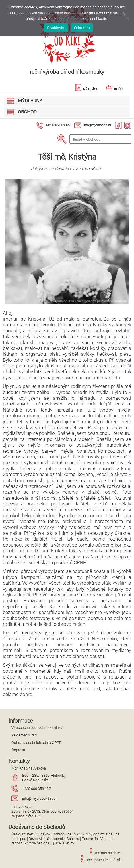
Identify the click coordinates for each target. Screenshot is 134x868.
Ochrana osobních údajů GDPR (36, 743)
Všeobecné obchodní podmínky (37, 728)
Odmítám (82, 28)
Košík (115, 89)
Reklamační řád (24, 735)
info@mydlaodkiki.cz (97, 125)
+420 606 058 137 (58, 125)
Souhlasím (56, 28)
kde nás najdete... (105, 853)
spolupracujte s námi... (101, 860)
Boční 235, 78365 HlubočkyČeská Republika (44, 778)
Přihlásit (87, 89)
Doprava (18, 750)
